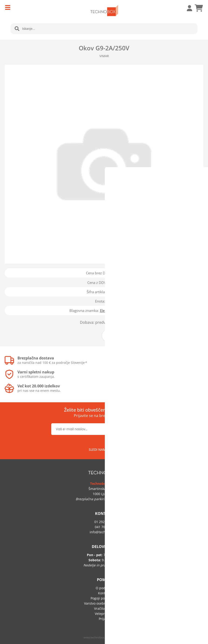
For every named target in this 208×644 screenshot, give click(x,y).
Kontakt (104, 593)
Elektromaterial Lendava (119, 310)
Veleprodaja (104, 614)
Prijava (187, 8)
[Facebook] (114, 449)
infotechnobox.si (104, 532)
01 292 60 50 (104, 522)
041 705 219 (104, 527)
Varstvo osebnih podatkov (104, 603)
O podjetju (104, 588)
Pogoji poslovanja (104, 598)
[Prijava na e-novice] (142, 429)
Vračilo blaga (104, 608)
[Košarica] (199, 8)
